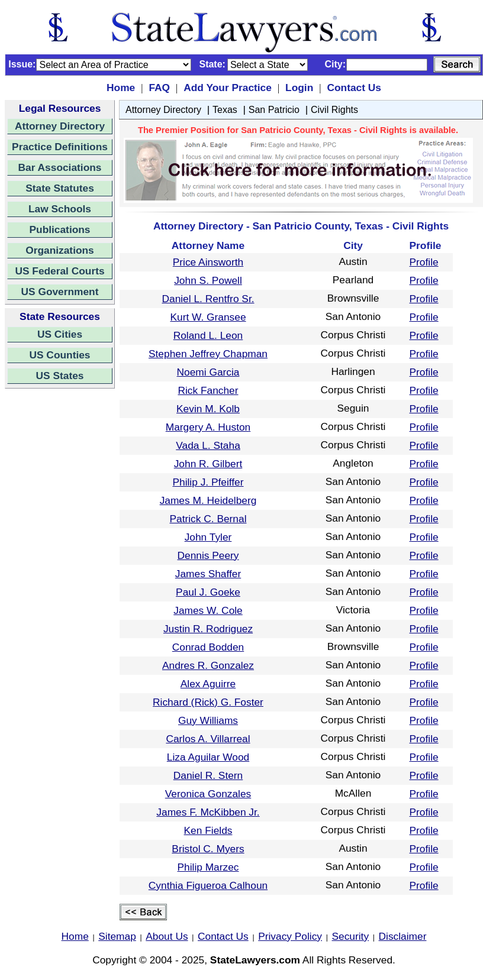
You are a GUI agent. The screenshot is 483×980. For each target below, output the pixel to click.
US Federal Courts (59, 271)
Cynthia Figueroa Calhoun (208, 885)
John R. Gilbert (208, 464)
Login (299, 88)
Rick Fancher (208, 390)
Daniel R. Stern (208, 775)
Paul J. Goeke (208, 592)
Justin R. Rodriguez (208, 629)
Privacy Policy (290, 936)
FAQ (159, 88)
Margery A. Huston (208, 427)
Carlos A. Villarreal (208, 739)
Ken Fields (208, 830)
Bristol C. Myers (208, 849)
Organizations (60, 250)
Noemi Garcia (208, 372)
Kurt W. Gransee (208, 317)
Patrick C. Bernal (208, 519)
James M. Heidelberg (208, 500)
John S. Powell (208, 280)
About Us (167, 936)
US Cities (60, 334)
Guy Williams (208, 720)
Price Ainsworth (208, 262)
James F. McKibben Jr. (208, 812)
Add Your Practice (228, 88)
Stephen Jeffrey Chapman (208, 354)
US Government (60, 292)
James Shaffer (208, 574)
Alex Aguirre (208, 684)
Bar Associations (60, 167)
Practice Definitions (60, 147)
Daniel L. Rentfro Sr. (208, 299)
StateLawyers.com (255, 960)
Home (121, 88)
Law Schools (60, 209)
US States (60, 376)
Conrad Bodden (208, 647)
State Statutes (60, 188)
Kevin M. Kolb (208, 409)
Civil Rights (334, 110)
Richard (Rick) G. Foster (208, 702)
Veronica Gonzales (208, 794)
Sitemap (117, 936)
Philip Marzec (208, 867)
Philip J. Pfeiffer (208, 482)
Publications (59, 229)
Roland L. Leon (208, 335)
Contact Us (354, 88)
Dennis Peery (208, 555)
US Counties (59, 355)
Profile (424, 262)
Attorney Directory (60, 126)
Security (351, 936)
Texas (225, 110)
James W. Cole (208, 610)
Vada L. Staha (208, 445)
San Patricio (274, 110)
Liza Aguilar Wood (208, 757)
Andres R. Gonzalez (208, 665)
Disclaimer (403, 936)
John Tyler (208, 537)
